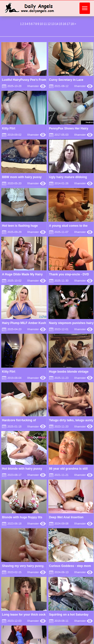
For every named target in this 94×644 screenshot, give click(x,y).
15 (61, 24)
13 (53, 24)
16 (64, 24)
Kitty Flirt (9, 128)
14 (57, 24)
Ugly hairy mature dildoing (68, 177)
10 (41, 24)
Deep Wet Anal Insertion (66, 517)
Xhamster (36, 86)
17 (68, 24)
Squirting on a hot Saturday (69, 615)
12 (49, 24)
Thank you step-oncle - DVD (69, 274)
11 (45, 24)
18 (72, 24)
